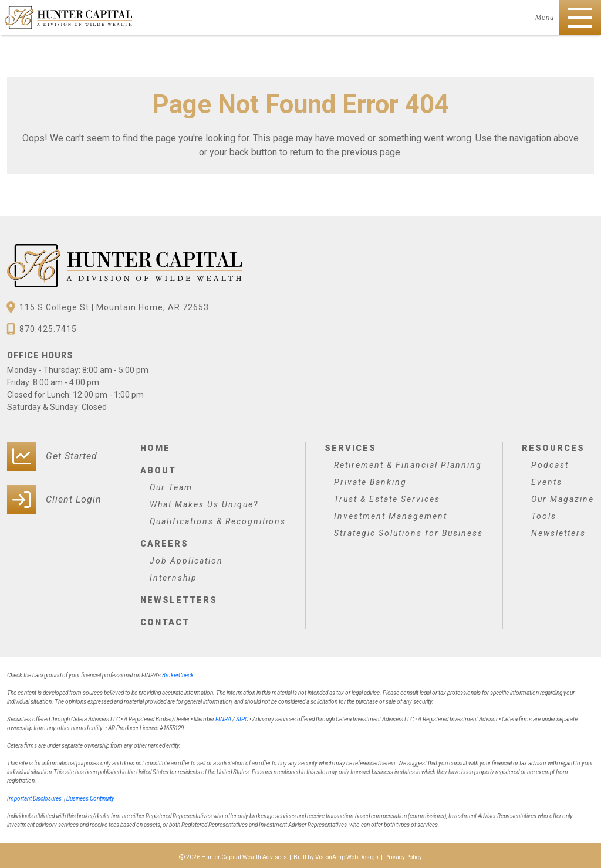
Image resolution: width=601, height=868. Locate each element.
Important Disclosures (34, 796)
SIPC (242, 716)
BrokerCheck (178, 672)
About (158, 469)
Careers (164, 542)
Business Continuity (90, 796)
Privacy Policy (404, 854)
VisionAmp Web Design (347, 854)
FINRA (223, 716)
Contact (165, 619)
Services (350, 447)
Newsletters (178, 598)
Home (155, 447)
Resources (552, 447)
